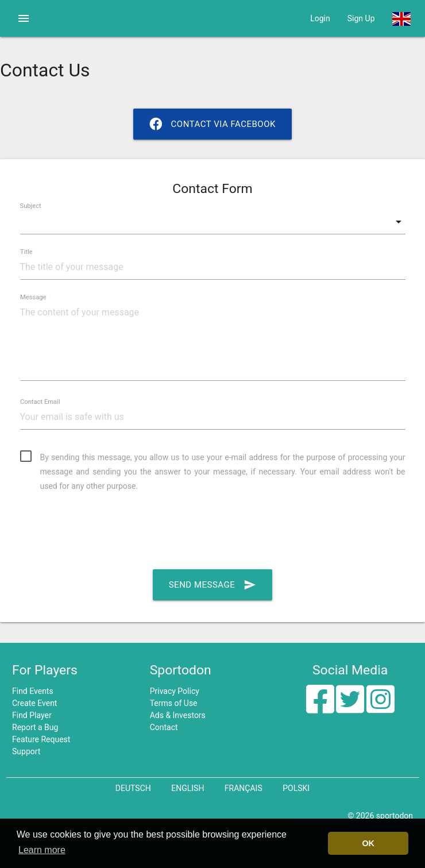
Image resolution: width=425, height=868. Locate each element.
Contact (164, 727)
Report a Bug (35, 727)
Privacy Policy (175, 691)
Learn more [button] (42, 850)
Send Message (213, 585)
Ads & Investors (178, 715)
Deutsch (133, 788)
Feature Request (41, 739)
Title (26, 251)
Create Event (34, 703)
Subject (31, 206)
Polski (296, 788)
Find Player (32, 715)
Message (33, 297)
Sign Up (361, 18)
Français (244, 788)
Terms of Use (174, 703)
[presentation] (107, 531)
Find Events (33, 691)
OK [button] (368, 843)
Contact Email (40, 401)
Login (320, 18)
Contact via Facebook (212, 124)
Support (26, 751)
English (188, 788)
